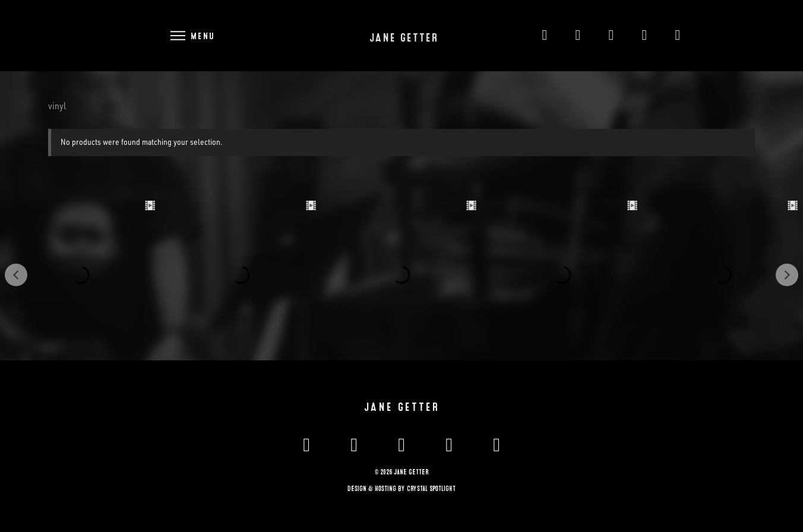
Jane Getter (404, 38)
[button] (192, 35)
